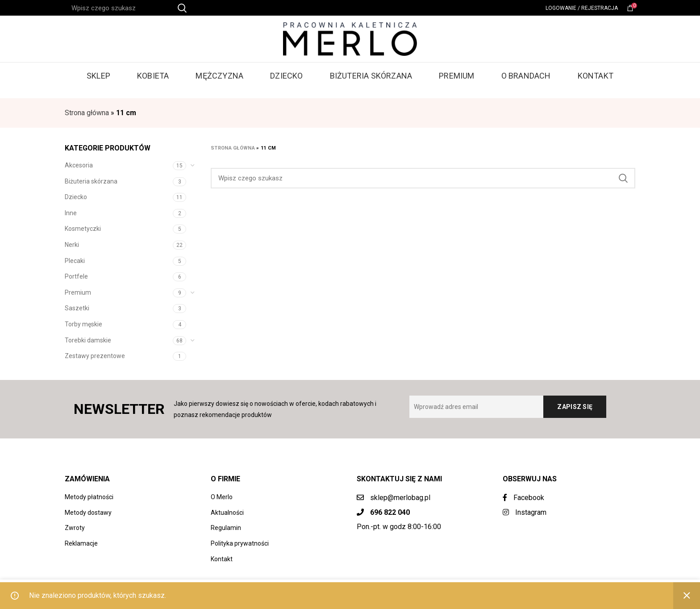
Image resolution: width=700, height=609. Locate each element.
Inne (71, 213)
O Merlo (222, 497)
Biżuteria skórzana (91, 181)
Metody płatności (89, 497)
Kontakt (222, 559)
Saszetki (77, 308)
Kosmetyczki (83, 229)
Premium (78, 292)
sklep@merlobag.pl (400, 498)
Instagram (525, 512)
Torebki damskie (88, 340)
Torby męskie (83, 324)
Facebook (523, 498)
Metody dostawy (88, 513)
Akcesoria (79, 165)
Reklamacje (81, 543)
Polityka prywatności (240, 543)
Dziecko (76, 197)
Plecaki (75, 261)
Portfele (76, 276)
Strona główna (87, 113)
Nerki (72, 245)
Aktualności (227, 513)
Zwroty (75, 528)
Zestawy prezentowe (95, 356)
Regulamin (226, 528)
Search (623, 178)
